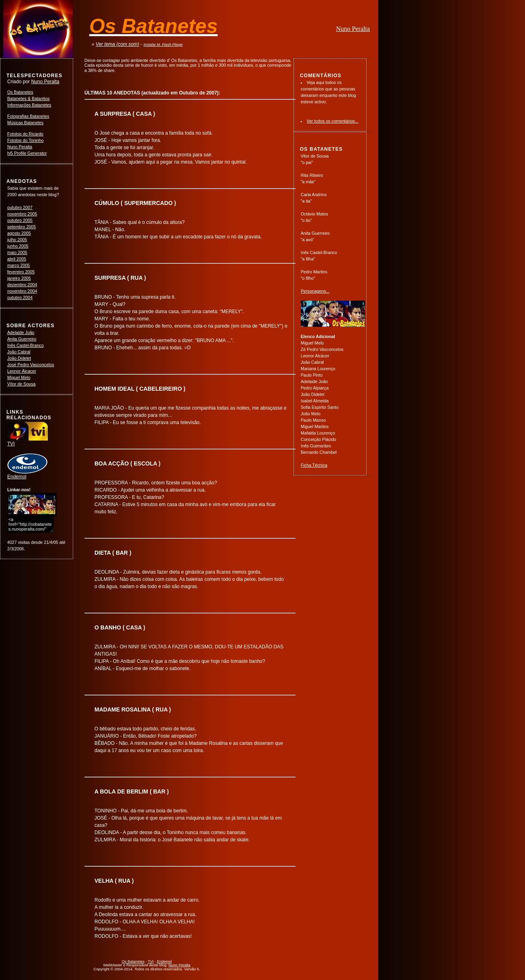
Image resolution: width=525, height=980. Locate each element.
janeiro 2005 (19, 278)
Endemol (27, 474)
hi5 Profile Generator (27, 153)
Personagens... (315, 291)
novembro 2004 (22, 291)
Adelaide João (21, 332)
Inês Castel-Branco (26, 345)
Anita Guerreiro (22, 339)
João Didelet (19, 358)
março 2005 (18, 265)
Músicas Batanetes (25, 123)
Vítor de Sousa (22, 384)
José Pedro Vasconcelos (31, 365)
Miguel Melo (19, 377)
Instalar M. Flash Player (163, 45)
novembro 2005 (22, 214)
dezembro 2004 (22, 285)
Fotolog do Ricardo (25, 134)
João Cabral (19, 352)
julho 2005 (17, 240)
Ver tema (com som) (117, 44)
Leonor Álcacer (22, 371)
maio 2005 (17, 252)
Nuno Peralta (353, 29)
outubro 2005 (20, 220)
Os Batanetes (20, 92)
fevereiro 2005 (21, 272)
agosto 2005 (19, 233)
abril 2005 (17, 259)
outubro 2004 (20, 297)
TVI (28, 441)
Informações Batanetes (29, 105)
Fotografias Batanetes (28, 116)
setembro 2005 (22, 227)
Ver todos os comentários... (333, 121)
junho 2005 (18, 246)
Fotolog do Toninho (25, 140)
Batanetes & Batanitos (28, 98)
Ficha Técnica (314, 465)
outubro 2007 (20, 207)
